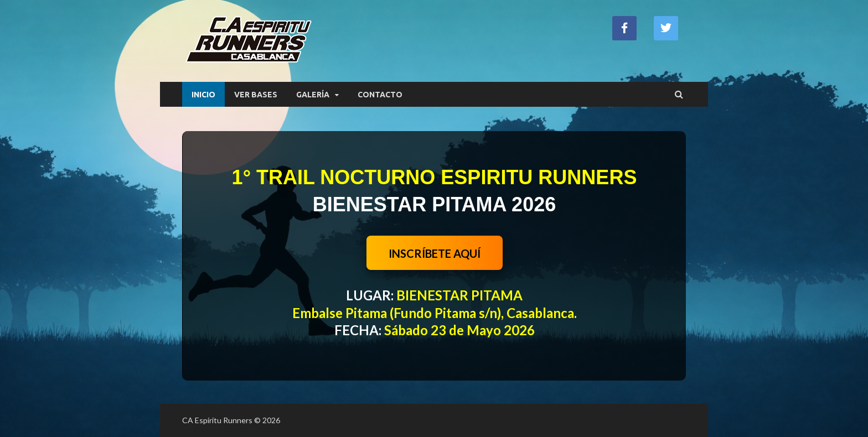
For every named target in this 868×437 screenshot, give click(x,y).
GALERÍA (313, 95)
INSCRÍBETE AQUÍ (435, 253)
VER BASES (256, 95)
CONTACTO (380, 95)
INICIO (203, 95)
